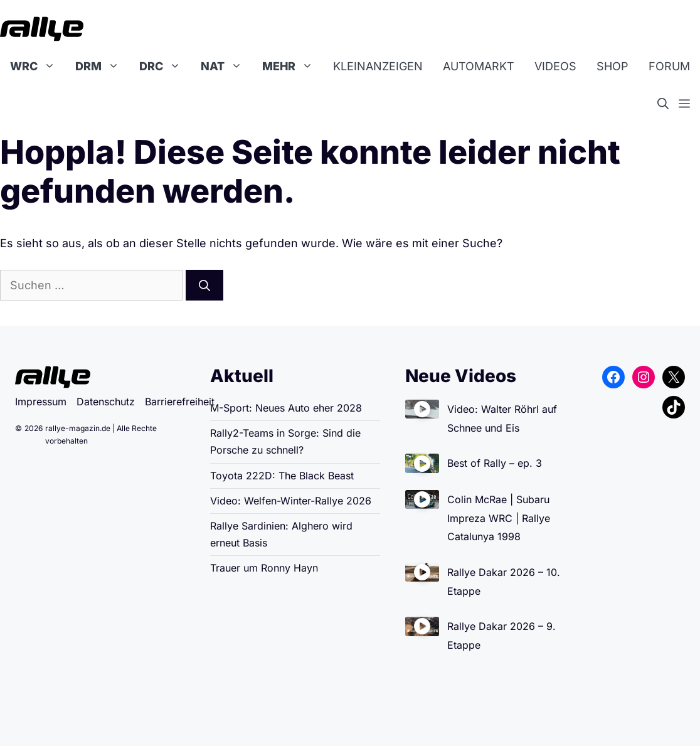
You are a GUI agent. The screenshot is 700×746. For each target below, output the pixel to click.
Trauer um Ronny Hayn (264, 568)
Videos (555, 66)
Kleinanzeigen (378, 66)
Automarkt (479, 66)
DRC (165, 67)
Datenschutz (106, 402)
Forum (669, 66)
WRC (38, 67)
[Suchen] (204, 285)
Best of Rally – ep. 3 (495, 463)
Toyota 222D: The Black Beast (282, 476)
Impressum (41, 402)
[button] (668, 104)
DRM (102, 67)
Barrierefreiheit (180, 402)
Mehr (293, 67)
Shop (612, 66)
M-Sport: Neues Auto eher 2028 (286, 408)
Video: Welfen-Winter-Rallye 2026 (291, 501)
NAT (226, 67)
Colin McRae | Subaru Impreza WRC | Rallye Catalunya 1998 (499, 518)
